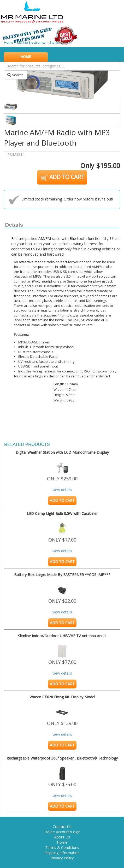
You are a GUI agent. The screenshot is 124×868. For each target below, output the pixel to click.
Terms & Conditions (62, 847)
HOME (26, 57)
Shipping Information (62, 853)
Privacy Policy (62, 858)
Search (15, 75)
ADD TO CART (62, 177)
